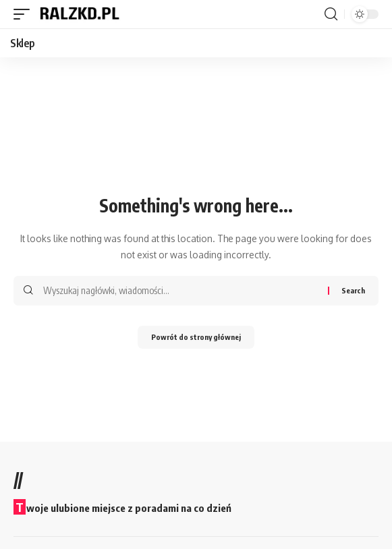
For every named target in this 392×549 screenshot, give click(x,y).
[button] (25, 14)
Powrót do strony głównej (196, 337)
